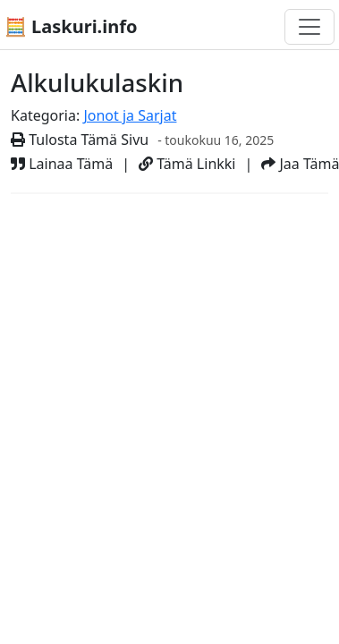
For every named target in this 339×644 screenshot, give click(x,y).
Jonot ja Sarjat (130, 115)
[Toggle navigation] (309, 27)
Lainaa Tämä (62, 164)
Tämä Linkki (187, 164)
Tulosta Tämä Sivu (80, 140)
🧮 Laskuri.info (71, 26)
